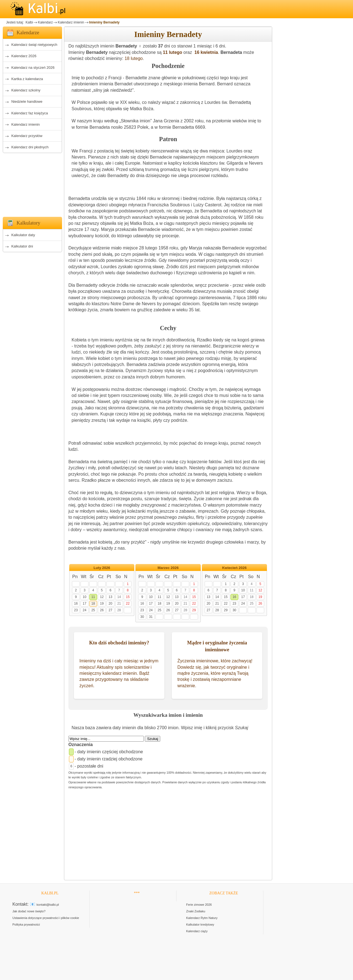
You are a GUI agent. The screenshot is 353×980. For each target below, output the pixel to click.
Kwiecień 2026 (234, 568)
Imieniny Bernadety (104, 22)
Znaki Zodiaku (196, 911)
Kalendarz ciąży (197, 931)
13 (110, 597)
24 (85, 610)
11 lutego (172, 52)
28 (119, 610)
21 (119, 604)
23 (76, 610)
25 (93, 610)
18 (93, 604)
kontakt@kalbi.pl (48, 905)
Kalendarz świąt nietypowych (34, 45)
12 (102, 597)
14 (119, 597)
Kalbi (29, 22)
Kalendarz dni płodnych (30, 147)
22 (128, 604)
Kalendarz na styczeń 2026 (33, 68)
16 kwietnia (206, 52)
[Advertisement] (32, 183)
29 (194, 610)
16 (76, 604)
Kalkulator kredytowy (200, 924)
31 (151, 617)
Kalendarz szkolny (26, 90)
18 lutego (134, 58)
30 (142, 617)
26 (102, 610)
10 (85, 597)
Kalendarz (45, 22)
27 (110, 610)
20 (110, 604)
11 (93, 597)
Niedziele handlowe (27, 102)
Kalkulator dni (22, 246)
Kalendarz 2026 (24, 56)
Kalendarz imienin (71, 22)
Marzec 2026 (168, 568)
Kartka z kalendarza (27, 79)
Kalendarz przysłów (27, 136)
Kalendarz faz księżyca (30, 113)
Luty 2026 (102, 568)
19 (102, 604)
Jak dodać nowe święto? (29, 911)
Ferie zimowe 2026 (199, 905)
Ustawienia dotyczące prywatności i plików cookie (46, 918)
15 (128, 597)
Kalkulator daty (23, 235)
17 (85, 604)
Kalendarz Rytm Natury (202, 918)
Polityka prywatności (26, 924)
